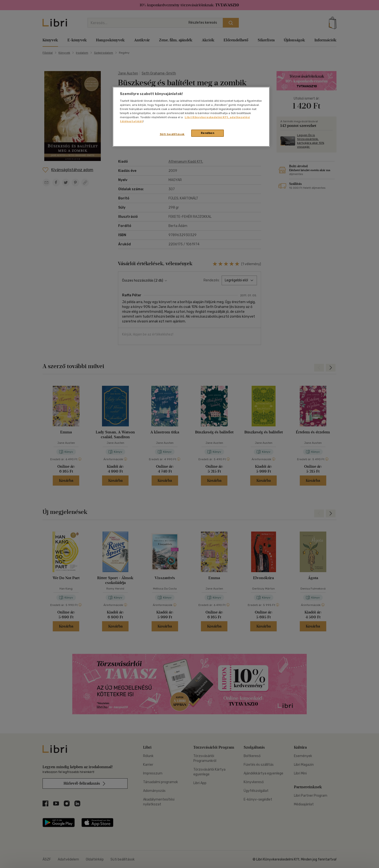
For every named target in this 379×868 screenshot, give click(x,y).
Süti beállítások (172, 134)
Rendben (208, 133)
